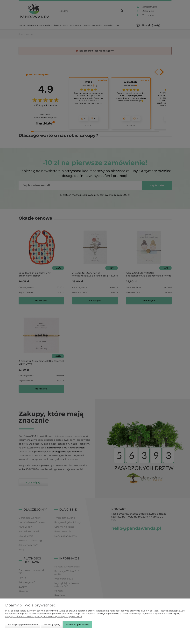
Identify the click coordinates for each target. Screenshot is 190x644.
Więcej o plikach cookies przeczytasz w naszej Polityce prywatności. (44, 617)
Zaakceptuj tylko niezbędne (23, 624)
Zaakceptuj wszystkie (77, 624)
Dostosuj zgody (52, 624)
